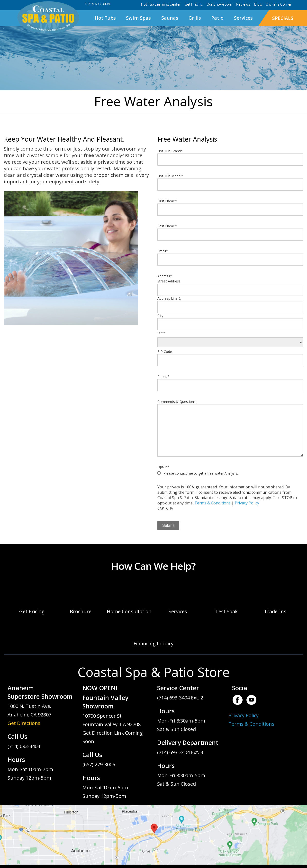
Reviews (243, 4)
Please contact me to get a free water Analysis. (201, 473)
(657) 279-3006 (99, 764)
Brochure (81, 611)
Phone (163, 377)
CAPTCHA (165, 508)
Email (163, 251)
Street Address (169, 281)
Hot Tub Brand (170, 151)
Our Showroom (219, 4)
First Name (167, 201)
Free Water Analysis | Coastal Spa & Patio (48, 18)
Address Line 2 (169, 298)
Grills (195, 18)
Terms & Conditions (212, 503)
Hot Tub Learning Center (161, 4)
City (160, 316)
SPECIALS (283, 18)
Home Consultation (129, 611)
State (162, 333)
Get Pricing (194, 4)
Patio (217, 18)
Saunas (170, 18)
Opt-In (163, 467)
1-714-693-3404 (97, 4)
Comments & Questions (176, 402)
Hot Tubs (105, 18)
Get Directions (24, 723)
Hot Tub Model (170, 176)
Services (243, 18)
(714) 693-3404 (24, 746)
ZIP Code (165, 352)
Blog (258, 4)
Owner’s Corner (279, 4)
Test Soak (226, 611)
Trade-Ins (275, 611)
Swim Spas (138, 18)
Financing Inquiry (153, 643)
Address (165, 276)
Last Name (167, 226)
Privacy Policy (247, 503)
